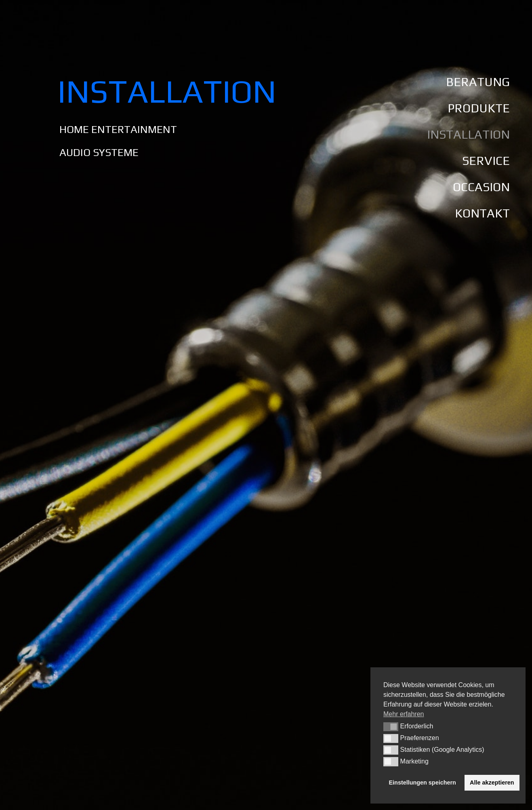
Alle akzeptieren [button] (492, 783)
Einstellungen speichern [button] (423, 783)
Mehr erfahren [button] (404, 714)
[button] (391, 727)
